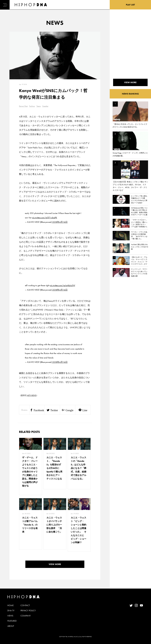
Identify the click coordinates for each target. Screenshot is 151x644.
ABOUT (11, 626)
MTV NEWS (32, 395)
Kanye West (23, 106)
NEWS (10, 616)
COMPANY (26, 616)
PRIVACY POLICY (28, 611)
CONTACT (25, 605)
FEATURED (12, 621)
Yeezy (39, 106)
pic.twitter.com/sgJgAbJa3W (63, 285)
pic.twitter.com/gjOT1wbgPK (45, 218)
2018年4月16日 (60, 222)
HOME (10, 605)
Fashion (32, 106)
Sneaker (45, 106)
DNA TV (11, 611)
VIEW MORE (55, 564)
